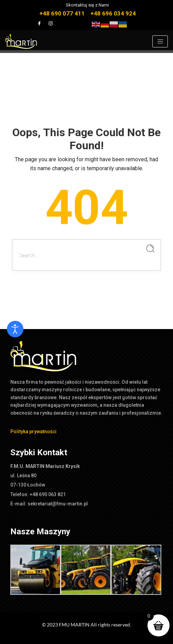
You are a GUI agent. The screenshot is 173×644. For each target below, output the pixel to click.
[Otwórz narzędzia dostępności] (15, 329)
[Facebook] (39, 23)
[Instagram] (51, 23)
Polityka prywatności (33, 432)
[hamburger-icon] (160, 41)
